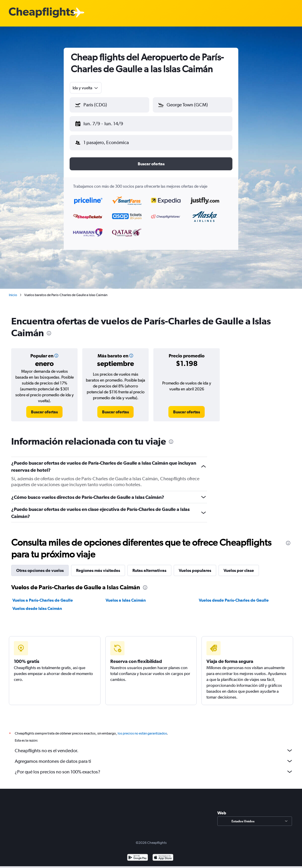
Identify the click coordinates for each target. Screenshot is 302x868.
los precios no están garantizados (142, 729)
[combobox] (86, 88)
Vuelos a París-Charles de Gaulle (43, 595)
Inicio (13, 290)
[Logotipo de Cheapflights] (42, 13)
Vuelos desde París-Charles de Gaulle (234, 595)
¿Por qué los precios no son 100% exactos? (154, 767)
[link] (44, 407)
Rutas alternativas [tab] (149, 566)
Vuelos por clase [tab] (239, 566)
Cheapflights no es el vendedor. (154, 746)
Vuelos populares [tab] (195, 566)
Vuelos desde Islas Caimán (37, 604)
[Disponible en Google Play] (138, 853)
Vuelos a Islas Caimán (126, 595)
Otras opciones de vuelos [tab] (40, 566)
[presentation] (49, 329)
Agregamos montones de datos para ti (154, 756)
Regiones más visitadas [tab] (98, 566)
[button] (107, 123)
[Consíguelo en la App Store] (163, 853)
